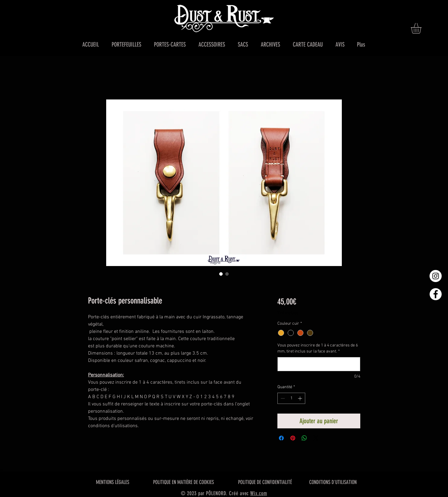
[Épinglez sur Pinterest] (293, 438)
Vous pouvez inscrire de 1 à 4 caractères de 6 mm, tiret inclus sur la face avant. (318, 348)
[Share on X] (316, 438)
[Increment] (301, 398)
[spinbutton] (291, 398)
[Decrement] (282, 398)
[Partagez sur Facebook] (281, 438)
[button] (422, 28)
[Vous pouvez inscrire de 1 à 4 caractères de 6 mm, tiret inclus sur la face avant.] (319, 364)
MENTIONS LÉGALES (113, 482)
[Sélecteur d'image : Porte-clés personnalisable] (221, 274)
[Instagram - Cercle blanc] (436, 276)
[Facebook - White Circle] (436, 294)
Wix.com (258, 493)
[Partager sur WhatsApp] (304, 438)
